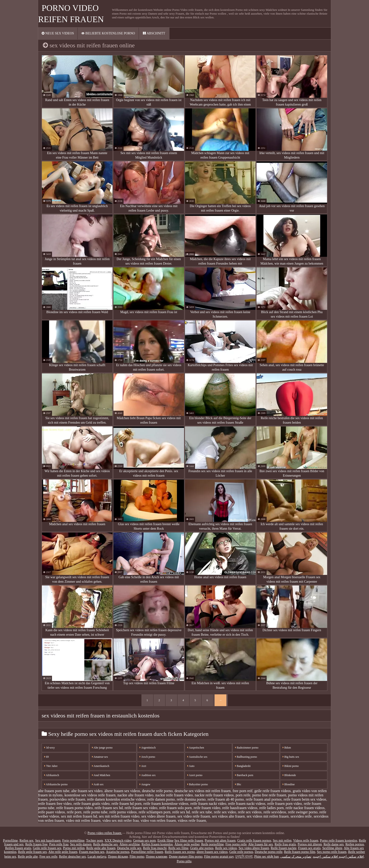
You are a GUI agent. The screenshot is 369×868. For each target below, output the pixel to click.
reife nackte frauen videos (305, 808)
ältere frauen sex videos (122, 791)
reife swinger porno (303, 812)
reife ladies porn (272, 808)
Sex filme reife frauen (189, 841)
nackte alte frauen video (135, 795)
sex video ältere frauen (158, 816)
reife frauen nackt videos (247, 804)
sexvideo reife (301, 816)
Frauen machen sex (92, 852)
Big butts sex (291, 757)
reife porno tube (95, 812)
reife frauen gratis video (92, 804)
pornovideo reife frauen (67, 799)
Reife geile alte (28, 857)
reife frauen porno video (74, 808)
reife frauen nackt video (208, 804)
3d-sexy (50, 748)
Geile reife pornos (241, 852)
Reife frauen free (36, 844)
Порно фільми (118, 857)
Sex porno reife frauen (332, 852)
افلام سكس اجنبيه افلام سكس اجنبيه (338, 857)
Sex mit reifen (282, 841)
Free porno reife (236, 844)
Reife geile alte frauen (101, 848)
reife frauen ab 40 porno (226, 799)
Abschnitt (154, 33)
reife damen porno (161, 799)
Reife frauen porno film (300, 852)
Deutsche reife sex (129, 848)
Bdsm (287, 748)
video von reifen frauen (158, 821)
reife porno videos (123, 812)
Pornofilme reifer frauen (147, 852)
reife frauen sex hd (109, 808)
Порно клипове (157, 857)
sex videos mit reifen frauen (268, 816)
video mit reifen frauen (83, 821)
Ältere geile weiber (187, 844)
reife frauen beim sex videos (305, 799)
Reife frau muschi (155, 848)
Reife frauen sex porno (180, 852)
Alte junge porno (102, 748)
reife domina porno (191, 799)
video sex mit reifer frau (121, 821)
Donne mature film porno (186, 857)
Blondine (289, 784)
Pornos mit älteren (310, 844)
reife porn (74, 812)
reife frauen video (207, 808)
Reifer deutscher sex (72, 857)
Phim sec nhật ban (266, 857)
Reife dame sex (333, 844)
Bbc (238, 784)
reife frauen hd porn (127, 804)
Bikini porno (291, 766)
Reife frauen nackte (284, 848)
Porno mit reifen (74, 848)
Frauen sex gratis (309, 848)
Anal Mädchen (101, 775)
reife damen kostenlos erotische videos (116, 799)
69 (46, 757)
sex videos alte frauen (228, 816)
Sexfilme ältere (332, 848)
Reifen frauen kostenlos (157, 844)
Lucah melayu (97, 857)
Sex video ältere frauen (254, 848)
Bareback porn (244, 775)
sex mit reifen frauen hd (79, 816)
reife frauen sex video (141, 808)
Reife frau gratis (285, 844)
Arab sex (98, 784)
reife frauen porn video (285, 804)
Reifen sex (26, 841)
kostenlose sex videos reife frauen (90, 795)
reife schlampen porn (154, 812)
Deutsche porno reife (269, 852)
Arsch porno (147, 757)
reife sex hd (181, 812)
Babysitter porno (198, 784)
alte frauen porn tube (54, 791)
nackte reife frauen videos (214, 795)
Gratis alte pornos (202, 848)
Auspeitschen (196, 748)
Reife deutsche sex (106, 844)
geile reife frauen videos (273, 791)
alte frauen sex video (87, 791)
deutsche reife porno (157, 791)
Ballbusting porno (246, 757)
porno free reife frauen (269, 795)
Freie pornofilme (73, 841)
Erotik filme (165, 841)
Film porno (137, 857)
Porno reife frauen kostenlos (339, 841)
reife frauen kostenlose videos (166, 804)
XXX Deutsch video (118, 841)
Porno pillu (184, 861)
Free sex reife (48, 857)
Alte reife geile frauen (63, 852)
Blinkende (289, 775)
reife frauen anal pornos (264, 799)
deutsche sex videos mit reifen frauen (203, 791)
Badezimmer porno (247, 748)
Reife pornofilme (213, 844)
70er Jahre (51, 766)
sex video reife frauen (194, 816)
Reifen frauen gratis (18, 848)
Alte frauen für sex (260, 844)
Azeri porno (195, 775)
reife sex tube (202, 812)
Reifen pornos (355, 844)
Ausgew (145, 784)
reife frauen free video (55, 804)
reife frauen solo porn (175, 808)
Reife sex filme (178, 848)
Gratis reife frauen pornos (254, 841)
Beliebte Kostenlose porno (108, 33)
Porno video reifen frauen (105, 833)
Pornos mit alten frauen (220, 841)
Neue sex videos (58, 33)
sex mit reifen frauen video (119, 816)
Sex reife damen (81, 844)
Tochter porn (95, 841)
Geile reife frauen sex (47, 848)
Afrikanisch (52, 775)
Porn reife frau (59, 844)
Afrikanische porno (56, 784)
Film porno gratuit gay (219, 857)
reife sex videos (250, 812)
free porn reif (242, 791)
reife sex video (225, 812)
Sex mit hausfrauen (48, 841)
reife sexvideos (275, 812)
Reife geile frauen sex (32, 852)
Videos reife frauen (306, 841)
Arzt (143, 766)
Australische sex (197, 757)
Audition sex (148, 775)
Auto (191, 766)
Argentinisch (148, 748)
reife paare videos (52, 812)
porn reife (243, 795)
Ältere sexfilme (130, 844)
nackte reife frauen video (174, 795)
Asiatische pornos (118, 852)
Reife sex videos (226, 848)
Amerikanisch (101, 766)
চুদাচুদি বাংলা (244, 857)
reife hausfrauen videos (240, 808)
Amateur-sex (100, 757)
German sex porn (144, 841)
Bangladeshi (243, 766)
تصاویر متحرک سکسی (296, 857)
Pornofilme (10, 841)
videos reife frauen (192, 821)
